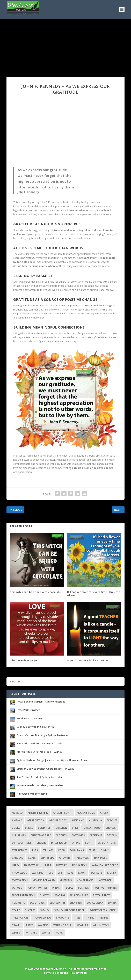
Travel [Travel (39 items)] (16, 925)
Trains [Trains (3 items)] (104, 918)
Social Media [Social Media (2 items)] (95, 903)
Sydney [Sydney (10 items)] (45, 910)
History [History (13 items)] (61, 865)
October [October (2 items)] (18, 888)
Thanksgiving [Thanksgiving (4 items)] (42, 918)
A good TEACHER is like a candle (88, 660)
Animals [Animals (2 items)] (17, 820)
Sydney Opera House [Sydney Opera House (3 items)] (103, 910)
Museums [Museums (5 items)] (66, 880)
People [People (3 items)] (69, 888)
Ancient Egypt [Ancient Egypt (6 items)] (62, 813)
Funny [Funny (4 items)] (104, 850)
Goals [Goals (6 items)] (32, 858)
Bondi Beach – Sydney (30, 718)
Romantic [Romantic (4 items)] (18, 903)
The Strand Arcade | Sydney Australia (39, 777)
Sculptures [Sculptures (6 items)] (37, 903)
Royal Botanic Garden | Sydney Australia (41, 702)
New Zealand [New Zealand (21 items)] (85, 880)
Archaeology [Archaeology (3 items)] (58, 820)
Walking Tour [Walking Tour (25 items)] (63, 925)
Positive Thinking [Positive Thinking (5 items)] (105, 888)
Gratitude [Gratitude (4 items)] (47, 858)
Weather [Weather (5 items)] (82, 925)
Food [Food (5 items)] (62, 850)
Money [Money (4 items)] (112, 873)
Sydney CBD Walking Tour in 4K (35, 727)
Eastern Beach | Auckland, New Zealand (41, 785)
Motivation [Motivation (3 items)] (20, 880)
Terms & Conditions (56, 973)
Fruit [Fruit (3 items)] (92, 850)
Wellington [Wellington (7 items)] (101, 925)
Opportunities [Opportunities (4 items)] (38, 888)
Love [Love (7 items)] (70, 873)
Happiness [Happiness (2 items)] (100, 858)
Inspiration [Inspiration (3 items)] (79, 865)
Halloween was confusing (32, 794)
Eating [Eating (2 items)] (76, 843)
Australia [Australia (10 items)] (95, 820)
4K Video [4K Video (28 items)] (17, 813)
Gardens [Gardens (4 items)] (17, 858)
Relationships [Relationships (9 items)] (79, 895)
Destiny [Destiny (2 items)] (112, 835)
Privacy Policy (79, 973)
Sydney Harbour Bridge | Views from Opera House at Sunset (53, 760)
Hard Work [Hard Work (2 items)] (31, 865)
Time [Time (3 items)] (77, 918)
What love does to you (24, 660)
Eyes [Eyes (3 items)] (35, 850)
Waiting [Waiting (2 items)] (43, 925)
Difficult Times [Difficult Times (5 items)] (22, 843)
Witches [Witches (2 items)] (32, 933)
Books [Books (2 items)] (16, 828)
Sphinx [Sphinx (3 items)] (112, 903)
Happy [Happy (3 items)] (16, 865)
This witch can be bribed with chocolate (35, 592)
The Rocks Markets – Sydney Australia (39, 743)
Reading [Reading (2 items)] (60, 895)
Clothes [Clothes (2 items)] (61, 835)
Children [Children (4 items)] (61, 828)
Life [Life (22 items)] (51, 873)
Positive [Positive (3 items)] (83, 888)
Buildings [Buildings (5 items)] (44, 828)
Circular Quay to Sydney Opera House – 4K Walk (45, 769)
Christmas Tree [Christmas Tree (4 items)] (41, 835)
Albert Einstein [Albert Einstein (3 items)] (38, 813)
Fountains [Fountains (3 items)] (77, 850)
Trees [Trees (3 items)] (29, 925)
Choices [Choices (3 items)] (111, 828)
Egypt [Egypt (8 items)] (89, 843)
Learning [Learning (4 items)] (38, 873)
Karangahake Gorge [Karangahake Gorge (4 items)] (105, 865)
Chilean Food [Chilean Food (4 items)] (92, 828)
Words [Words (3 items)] (46, 933)
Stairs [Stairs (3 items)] (16, 910)
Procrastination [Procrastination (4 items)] (23, 895)
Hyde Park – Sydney (28, 710)
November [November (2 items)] (105, 880)
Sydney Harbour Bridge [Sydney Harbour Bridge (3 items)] (69, 910)
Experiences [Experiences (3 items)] (20, 850)
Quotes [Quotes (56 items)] (45, 895)
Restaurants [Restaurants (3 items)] (102, 895)
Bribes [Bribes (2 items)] (29, 828)
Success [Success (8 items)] (30, 910)
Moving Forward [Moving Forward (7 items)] (44, 880)
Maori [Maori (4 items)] (82, 873)
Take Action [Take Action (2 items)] (20, 918)
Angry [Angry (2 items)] (104, 813)
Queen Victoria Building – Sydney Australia (42, 735)
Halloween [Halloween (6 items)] (82, 858)
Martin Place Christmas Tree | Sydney (39, 752)
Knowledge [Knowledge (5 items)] (19, 873)
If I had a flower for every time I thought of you (93, 593)
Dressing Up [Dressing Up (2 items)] (59, 843)
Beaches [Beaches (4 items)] (112, 820)
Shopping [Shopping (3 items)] (76, 903)
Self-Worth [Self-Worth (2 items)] (57, 903)
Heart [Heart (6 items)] (47, 865)
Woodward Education (53, 969)
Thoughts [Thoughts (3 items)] (63, 918)
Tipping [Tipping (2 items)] (90, 918)
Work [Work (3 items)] (59, 933)
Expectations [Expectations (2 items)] (107, 843)
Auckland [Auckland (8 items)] (78, 820)
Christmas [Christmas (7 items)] (19, 835)
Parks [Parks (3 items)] (56, 888)
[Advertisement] (65, 44)
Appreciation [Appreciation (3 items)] (36, 820)
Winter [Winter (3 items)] (17, 933)
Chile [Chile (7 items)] (75, 828)
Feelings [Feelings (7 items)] (48, 850)
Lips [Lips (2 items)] (60, 873)
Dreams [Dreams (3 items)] (41, 843)
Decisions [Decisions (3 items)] (96, 835)
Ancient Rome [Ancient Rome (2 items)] (86, 813)
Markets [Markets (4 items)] (97, 873)
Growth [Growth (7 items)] (65, 858)
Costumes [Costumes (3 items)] (78, 835)
